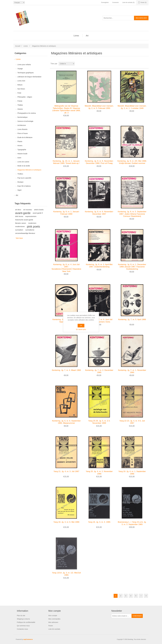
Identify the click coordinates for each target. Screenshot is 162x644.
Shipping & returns (23, 619)
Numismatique (22, 117)
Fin (146, 596)
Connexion (115, 2)
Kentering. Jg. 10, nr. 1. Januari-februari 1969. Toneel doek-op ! (66, 162)
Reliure (20, 85)
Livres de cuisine (23, 162)
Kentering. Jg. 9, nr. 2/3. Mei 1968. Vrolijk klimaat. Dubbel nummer (132, 162)
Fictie (19, 93)
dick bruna (19, 216)
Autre (19, 158)
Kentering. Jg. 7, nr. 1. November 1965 (132, 371)
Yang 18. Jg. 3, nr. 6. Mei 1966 (66, 522)
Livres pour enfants (24, 65)
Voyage (20, 69)
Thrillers (20, 174)
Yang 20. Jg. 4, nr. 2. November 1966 (99, 473)
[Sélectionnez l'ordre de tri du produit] (67, 64)
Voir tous (19, 238)
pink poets (33, 227)
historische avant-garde (24, 220)
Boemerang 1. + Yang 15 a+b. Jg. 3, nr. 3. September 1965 (132, 523)
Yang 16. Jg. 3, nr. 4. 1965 (99, 522)
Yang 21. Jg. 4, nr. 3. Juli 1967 (66, 471)
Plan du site (21, 616)
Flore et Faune (23, 133)
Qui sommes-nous (23, 626)
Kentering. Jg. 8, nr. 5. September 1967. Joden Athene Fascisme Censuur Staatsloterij (132, 214)
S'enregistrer (105, 2)
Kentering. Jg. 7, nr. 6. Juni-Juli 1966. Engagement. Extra (99, 321)
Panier (51, 626)
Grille (143, 64)
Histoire (20, 109)
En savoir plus (81, 329)
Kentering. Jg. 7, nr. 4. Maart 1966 (66, 370)
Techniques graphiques (26, 73)
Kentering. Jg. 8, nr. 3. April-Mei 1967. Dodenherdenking (99, 266)
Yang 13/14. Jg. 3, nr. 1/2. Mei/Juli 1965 (66, 574)
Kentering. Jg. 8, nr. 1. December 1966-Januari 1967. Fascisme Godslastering (132, 267)
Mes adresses (53, 622)
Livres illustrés (22, 129)
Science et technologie (25, 121)
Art (87, 36)
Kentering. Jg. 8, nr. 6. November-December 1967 (99, 213)
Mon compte (53, 616)
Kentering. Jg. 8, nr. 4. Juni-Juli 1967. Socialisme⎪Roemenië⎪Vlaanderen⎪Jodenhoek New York (66, 268)
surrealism (19, 230)
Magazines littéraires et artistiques (29, 170)
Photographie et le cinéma (27, 113)
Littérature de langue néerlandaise (29, 77)
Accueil (18, 46)
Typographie (22, 150)
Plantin (20, 141)
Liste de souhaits (54, 629)
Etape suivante (141, 596)
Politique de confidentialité (26, 622)
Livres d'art (21, 81)
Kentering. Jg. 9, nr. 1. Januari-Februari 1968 (66, 213)
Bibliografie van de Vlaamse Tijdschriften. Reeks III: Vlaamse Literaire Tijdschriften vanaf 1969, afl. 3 (66, 109)
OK (81, 326)
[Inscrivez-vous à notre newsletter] (121, 616)
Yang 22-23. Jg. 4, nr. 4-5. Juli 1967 (132, 422)
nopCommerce (28, 639)
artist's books (39, 210)
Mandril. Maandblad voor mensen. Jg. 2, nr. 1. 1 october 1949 (132, 107)
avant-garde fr (38, 213)
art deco (18, 210)
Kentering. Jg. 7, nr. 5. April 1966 (132, 319)
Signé (19, 190)
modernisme (20, 226)
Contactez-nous (22, 629)
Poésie (20, 101)
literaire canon (21, 223)
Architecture (22, 125)
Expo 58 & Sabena (24, 186)
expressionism (31, 216)
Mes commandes (54, 619)
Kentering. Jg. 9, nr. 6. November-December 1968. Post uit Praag (99, 162)
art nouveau (28, 210)
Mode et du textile (24, 166)
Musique (20, 182)
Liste (147, 64)
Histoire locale (22, 154)
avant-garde (23, 213)
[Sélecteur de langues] (19, 3)
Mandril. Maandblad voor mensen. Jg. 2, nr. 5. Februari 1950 (99, 107)
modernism (32, 223)
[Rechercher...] (118, 18)
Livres (76, 36)
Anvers (20, 146)
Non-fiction (21, 89)
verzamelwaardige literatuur (25, 233)
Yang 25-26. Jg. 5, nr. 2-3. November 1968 (99, 422)
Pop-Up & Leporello (24, 178)
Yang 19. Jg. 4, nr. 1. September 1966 (132, 473)
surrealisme (30, 230)
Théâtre (20, 105)
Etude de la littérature (25, 137)
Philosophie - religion (25, 97)
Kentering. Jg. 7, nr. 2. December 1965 (99, 371)
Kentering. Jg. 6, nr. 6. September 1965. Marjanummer (66, 422)
